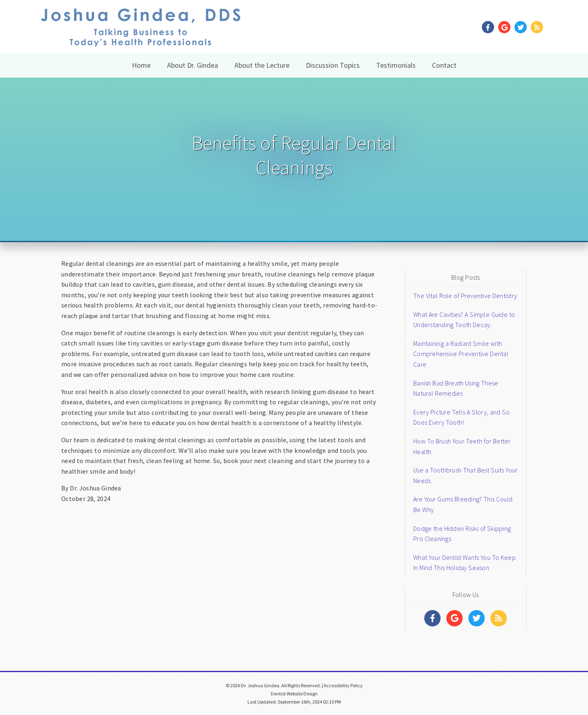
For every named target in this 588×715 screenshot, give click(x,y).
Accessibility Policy (343, 685)
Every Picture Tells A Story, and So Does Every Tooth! (461, 417)
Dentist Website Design (294, 694)
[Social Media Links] (432, 618)
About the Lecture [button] (262, 65)
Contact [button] (444, 65)
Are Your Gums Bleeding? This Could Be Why (463, 504)
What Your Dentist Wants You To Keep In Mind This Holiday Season (464, 563)
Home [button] (141, 65)
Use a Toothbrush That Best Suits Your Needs (465, 475)
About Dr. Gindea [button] (193, 65)
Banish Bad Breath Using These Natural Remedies (456, 388)
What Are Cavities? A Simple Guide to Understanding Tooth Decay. (464, 320)
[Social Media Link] (490, 28)
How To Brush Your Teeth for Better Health (462, 446)
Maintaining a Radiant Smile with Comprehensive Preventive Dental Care (461, 354)
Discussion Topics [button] (333, 65)
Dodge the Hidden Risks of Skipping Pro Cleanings (462, 534)
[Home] (141, 37)
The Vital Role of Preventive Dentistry (465, 296)
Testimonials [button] (396, 65)
